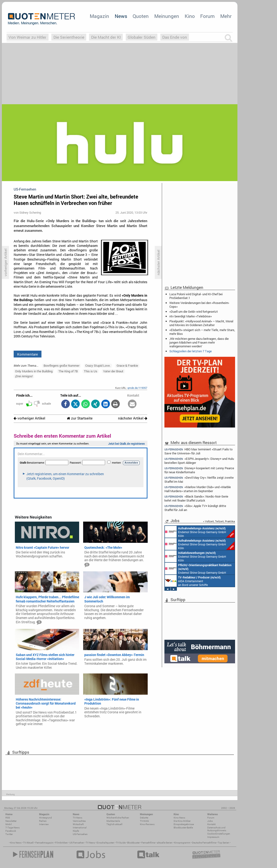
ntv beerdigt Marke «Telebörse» (191, 316)
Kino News (16, 843)
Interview (44, 824)
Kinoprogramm (182, 843)
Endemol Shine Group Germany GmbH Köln (200, 532)
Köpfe (76, 831)
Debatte (144, 818)
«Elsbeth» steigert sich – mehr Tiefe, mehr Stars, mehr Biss (202, 332)
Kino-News (179, 818)
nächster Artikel (133, 418)
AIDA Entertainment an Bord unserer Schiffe (193, 581)
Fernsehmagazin (44, 843)
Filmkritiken (61, 843)
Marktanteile (113, 821)
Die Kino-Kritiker (182, 821)
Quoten (141, 16)
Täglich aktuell (114, 824)
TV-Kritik (144, 821)
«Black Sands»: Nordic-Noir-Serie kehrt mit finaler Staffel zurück (196, 498)
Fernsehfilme (148, 843)
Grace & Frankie (127, 365)
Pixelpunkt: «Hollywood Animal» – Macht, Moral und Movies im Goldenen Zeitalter (201, 323)
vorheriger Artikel (29, 418)
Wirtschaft (78, 824)
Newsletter (11, 821)
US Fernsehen (77, 843)
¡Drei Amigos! (24, 376)
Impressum (213, 837)
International (80, 828)
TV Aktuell (28, 843)
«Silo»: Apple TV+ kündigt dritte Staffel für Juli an (195, 508)
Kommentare (28, 354)
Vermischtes (79, 821)
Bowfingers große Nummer (61, 365)
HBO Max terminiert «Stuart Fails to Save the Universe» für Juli (198, 451)
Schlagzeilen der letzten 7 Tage (191, 351)
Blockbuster (133, 843)
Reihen (43, 821)
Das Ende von (175, 37)
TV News (90, 843)
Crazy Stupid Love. (98, 365)
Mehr (226, 16)
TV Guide (121, 843)
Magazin (99, 16)
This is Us (91, 371)
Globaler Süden (142, 37)
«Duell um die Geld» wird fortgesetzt (194, 311)
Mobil (9, 824)
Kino (190, 16)
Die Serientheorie (69, 37)
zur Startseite (80, 418)
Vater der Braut (113, 371)
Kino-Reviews (147, 824)
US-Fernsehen (80, 834)
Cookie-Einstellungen (219, 834)
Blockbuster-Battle (183, 828)
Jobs (210, 821)
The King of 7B (68, 371)
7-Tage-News (12, 828)
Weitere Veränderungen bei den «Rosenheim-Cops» (199, 305)
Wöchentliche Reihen (118, 818)
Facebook (11, 831)
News (121, 16)
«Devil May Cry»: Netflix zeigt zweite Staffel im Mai (199, 480)
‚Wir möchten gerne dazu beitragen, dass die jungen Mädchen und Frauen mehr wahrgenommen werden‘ (199, 342)
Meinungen (167, 16)
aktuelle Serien (165, 843)
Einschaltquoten (105, 843)
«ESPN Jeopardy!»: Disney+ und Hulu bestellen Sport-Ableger (199, 461)
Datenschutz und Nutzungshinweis (217, 829)
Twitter (9, 834)
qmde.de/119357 (137, 388)
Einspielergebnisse (184, 824)
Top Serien (224, 843)
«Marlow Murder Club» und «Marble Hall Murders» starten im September (198, 489)
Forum (207, 16)
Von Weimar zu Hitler (27, 37)
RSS (8, 818)
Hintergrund (45, 818)
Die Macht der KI (106, 37)
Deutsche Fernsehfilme (204, 843)
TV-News (77, 818)
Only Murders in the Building (34, 371)
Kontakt (211, 824)
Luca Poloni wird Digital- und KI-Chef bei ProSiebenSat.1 (196, 296)
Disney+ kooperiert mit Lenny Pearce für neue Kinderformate (199, 470)
